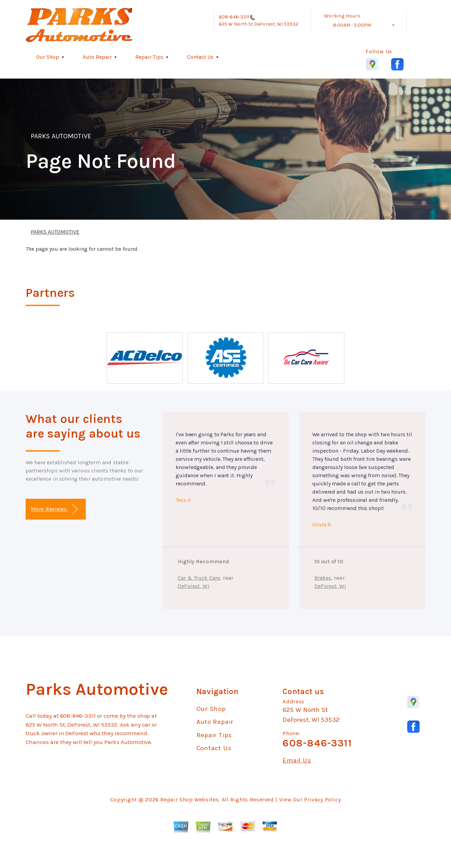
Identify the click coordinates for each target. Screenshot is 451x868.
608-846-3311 (234, 17)
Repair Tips (149, 57)
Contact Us (200, 57)
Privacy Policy (322, 800)
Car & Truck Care (199, 578)
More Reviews (54, 509)
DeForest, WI (194, 586)
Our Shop (48, 57)
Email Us (297, 761)
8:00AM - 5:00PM (352, 25)
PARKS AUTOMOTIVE (61, 136)
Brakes (323, 578)
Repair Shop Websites (189, 800)
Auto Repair (97, 57)
